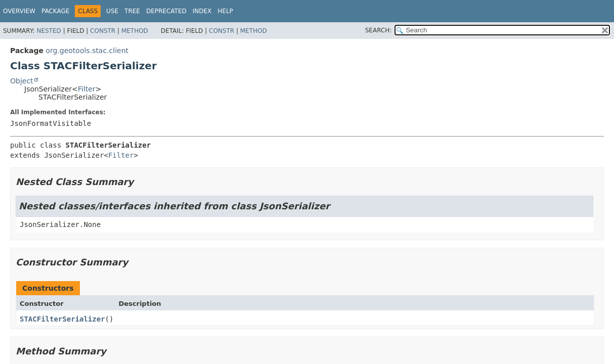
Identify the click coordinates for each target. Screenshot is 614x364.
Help (225, 11)
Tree (132, 11)
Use (112, 11)
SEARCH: (379, 30)
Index (202, 11)
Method (135, 31)
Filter (87, 89)
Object (22, 81)
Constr (103, 31)
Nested (49, 31)
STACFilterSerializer (62, 319)
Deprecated (166, 11)
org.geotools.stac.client (87, 51)
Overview (19, 11)
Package (55, 11)
